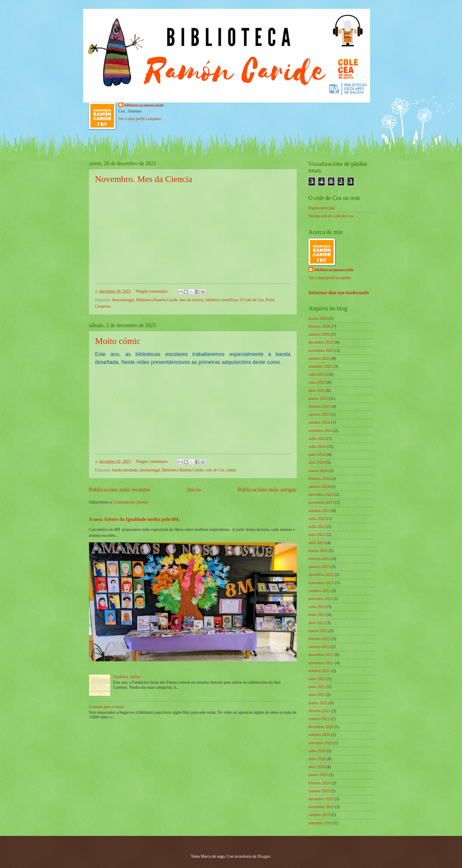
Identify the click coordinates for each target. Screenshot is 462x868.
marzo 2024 (318, 471)
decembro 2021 (321, 655)
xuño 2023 (317, 527)
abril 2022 (317, 623)
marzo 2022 (318, 631)
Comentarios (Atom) (131, 502)
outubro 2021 (319, 671)
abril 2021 (317, 695)
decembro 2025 (321, 342)
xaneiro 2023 (319, 567)
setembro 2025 (321, 366)
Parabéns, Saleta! (127, 677)
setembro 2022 (321, 599)
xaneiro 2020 (319, 791)
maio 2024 (317, 454)
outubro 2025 (319, 358)
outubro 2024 (319, 422)
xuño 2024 (317, 447)
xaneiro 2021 (319, 719)
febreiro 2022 (320, 639)
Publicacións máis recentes (120, 490)
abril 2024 (317, 462)
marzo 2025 (318, 399)
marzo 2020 (318, 775)
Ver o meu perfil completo (140, 119)
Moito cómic (118, 341)
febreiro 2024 (320, 479)
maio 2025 (317, 382)
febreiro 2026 (320, 326)
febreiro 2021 (320, 711)
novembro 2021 (321, 663)
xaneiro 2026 (319, 334)
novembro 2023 (321, 502)
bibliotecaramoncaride (144, 105)
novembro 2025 (321, 351)
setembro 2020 (321, 743)
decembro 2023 (321, 495)
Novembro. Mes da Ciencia (144, 179)
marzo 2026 (318, 318)
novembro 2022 (321, 583)
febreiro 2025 (320, 406)
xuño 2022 (317, 607)
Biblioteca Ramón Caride (157, 300)
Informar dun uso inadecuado (339, 293)
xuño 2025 (317, 374)
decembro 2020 (321, 727)
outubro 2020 (319, 735)
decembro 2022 (321, 575)
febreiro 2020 (320, 783)
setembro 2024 (321, 431)
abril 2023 (317, 543)
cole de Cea (215, 470)
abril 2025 (317, 391)
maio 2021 (317, 687)
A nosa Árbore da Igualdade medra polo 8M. (134, 519)
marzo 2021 (318, 703)
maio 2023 (317, 535)
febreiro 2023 (320, 559)
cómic (232, 470)
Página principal (322, 208)
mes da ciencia (192, 300)
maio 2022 (317, 615)
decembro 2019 (321, 799)
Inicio (194, 490)
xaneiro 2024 (319, 487)
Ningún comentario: (153, 291)
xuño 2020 (317, 751)
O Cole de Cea (252, 300)
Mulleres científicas (222, 300)
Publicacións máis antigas (267, 490)
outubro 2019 (319, 815)
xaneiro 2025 (319, 414)
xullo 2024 (317, 439)
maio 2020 (317, 759)
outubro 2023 (319, 511)
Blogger (264, 856)
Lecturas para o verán (107, 707)
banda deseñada (125, 470)
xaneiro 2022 (319, 647)
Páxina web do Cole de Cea (331, 216)
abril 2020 (317, 767)
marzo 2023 (318, 551)
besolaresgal (150, 470)
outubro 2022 (319, 591)
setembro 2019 (321, 823)
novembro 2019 (321, 807)
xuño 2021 (317, 679)
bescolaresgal (123, 300)
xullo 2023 (317, 519)
